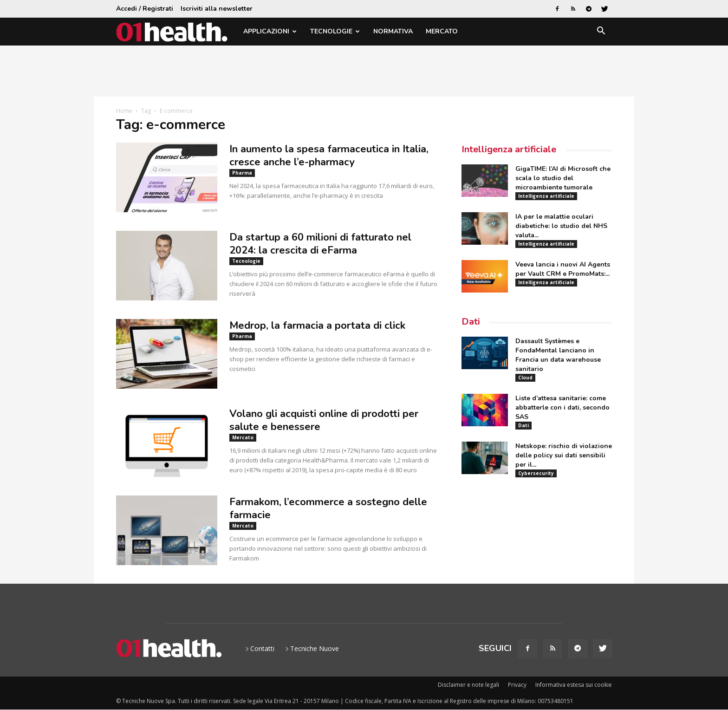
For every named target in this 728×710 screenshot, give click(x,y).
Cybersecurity (536, 473)
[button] (601, 32)
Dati (471, 322)
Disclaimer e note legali (468, 685)
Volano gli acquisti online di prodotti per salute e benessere (324, 420)
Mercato (442, 31)
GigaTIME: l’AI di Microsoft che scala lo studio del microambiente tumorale (563, 178)
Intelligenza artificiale (509, 149)
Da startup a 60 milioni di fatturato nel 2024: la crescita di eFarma (320, 244)
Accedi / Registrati (145, 9)
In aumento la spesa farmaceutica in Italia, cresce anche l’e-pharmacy (329, 156)
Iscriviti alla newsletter (217, 9)
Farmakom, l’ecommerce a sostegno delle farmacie (328, 508)
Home (124, 111)
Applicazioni (270, 31)
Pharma (242, 173)
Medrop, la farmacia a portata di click (317, 326)
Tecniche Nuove (315, 648)
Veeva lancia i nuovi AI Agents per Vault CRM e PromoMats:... (563, 269)
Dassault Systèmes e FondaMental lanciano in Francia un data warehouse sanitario (558, 355)
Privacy (517, 685)
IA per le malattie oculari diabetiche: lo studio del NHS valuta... (561, 226)
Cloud (525, 378)
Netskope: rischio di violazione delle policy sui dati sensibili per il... (564, 455)
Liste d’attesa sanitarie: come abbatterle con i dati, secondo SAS (562, 407)
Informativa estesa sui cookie (574, 685)
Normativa (393, 31)
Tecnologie (335, 31)
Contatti (262, 648)
